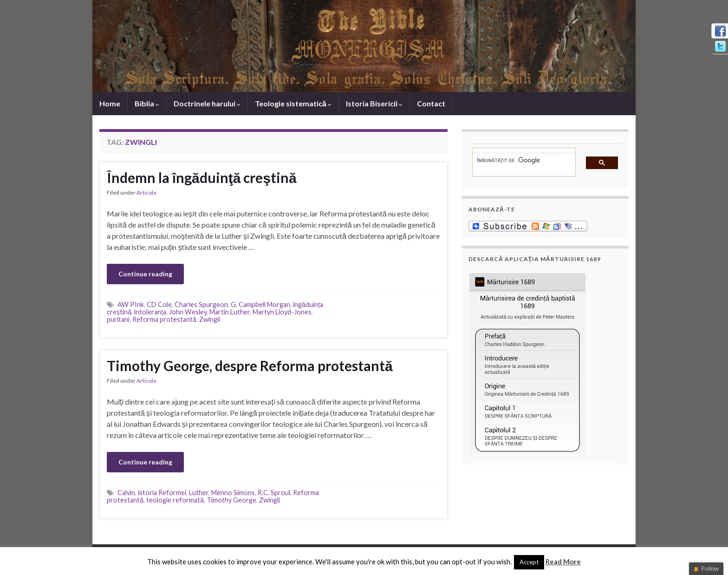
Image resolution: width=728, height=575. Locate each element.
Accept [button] (529, 562)
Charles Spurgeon (201, 304)
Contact (431, 103)
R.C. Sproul (274, 493)
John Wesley (188, 312)
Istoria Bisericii (374, 103)
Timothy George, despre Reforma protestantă (250, 366)
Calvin (126, 493)
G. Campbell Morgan (260, 304)
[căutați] (519, 160)
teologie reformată (175, 500)
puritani (118, 319)
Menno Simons (233, 493)
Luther (199, 493)
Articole (146, 193)
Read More (563, 562)
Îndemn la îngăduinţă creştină (202, 177)
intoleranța (150, 312)
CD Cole (159, 304)
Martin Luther (230, 312)
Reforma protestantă (164, 319)
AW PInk (131, 304)
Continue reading (145, 274)
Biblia (147, 103)
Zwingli (210, 319)
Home (110, 103)
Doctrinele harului (207, 103)
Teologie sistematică (293, 103)
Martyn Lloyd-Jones (282, 312)
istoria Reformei (162, 493)
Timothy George (231, 500)
